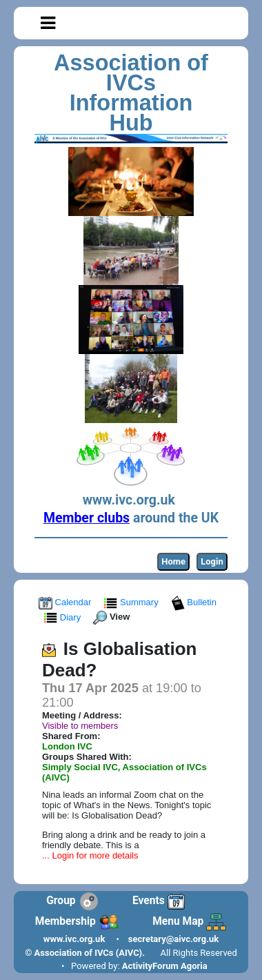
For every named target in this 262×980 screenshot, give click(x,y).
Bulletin (195, 602)
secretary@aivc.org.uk (173, 939)
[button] (48, 23)
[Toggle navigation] (48, 23)
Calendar (66, 602)
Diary (63, 617)
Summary (132, 602)
